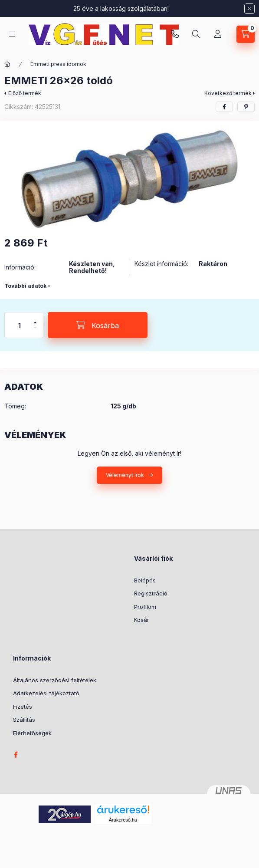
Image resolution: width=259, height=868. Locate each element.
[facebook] (224, 107)
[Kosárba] (98, 325)
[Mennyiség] (20, 325)
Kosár (142, 620)
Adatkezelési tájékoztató (46, 693)
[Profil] (218, 34)
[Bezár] (249, 9)
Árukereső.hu (123, 820)
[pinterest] (246, 107)
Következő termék (228, 93)
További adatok (25, 286)
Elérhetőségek (32, 733)
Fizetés (23, 707)
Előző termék (25, 93)
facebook (16, 755)
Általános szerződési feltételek (55, 680)
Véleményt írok (125, 475)
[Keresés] (196, 34)
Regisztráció (151, 593)
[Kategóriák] (12, 34)
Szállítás (24, 720)
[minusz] (35, 331)
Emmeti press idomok (58, 64)
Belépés (145, 580)
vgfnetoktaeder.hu (175, 34)
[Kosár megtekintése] (246, 34)
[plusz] (35, 319)
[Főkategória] (7, 64)
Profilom (145, 607)
